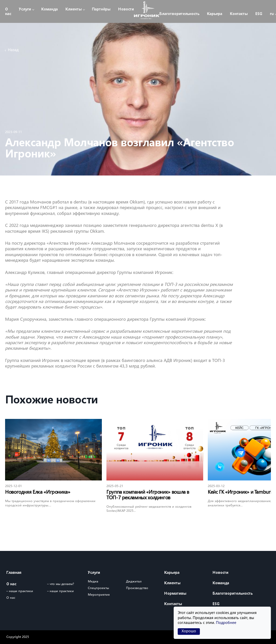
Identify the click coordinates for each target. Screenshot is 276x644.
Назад (13, 50)
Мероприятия (99, 595)
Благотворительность (179, 14)
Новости (126, 10)
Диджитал (134, 582)
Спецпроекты (98, 588)
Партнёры (101, 10)
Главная (14, 573)
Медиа (93, 582)
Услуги (25, 10)
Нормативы (175, 594)
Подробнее (226, 623)
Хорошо (189, 631)
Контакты (239, 14)
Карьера (215, 14)
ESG (259, 14)
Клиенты (74, 10)
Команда (50, 10)
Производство (137, 588)
